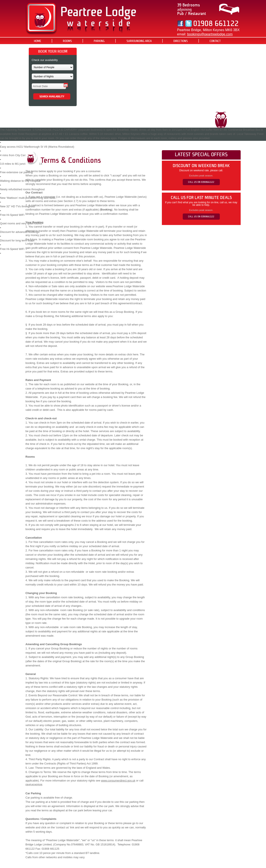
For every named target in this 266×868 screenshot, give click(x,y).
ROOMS (67, 41)
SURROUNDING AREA (139, 41)
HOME (37, 41)
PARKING (99, 41)
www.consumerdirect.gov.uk (118, 781)
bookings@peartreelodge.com (210, 34)
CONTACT (215, 41)
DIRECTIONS (180, 41)
